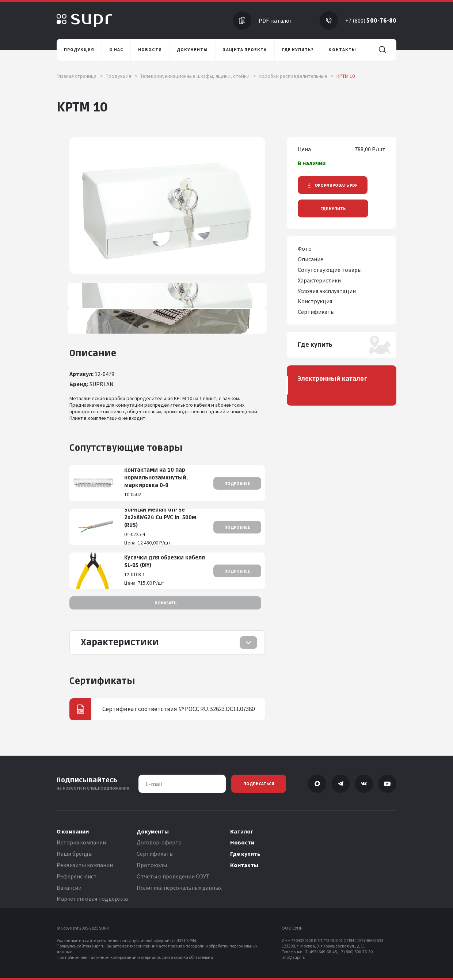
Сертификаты (155, 854)
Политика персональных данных (179, 888)
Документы (153, 831)
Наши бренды (75, 854)
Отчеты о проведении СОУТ (173, 876)
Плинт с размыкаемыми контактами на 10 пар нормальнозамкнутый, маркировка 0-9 (158, 474)
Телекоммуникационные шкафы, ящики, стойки (198, 76)
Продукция (122, 76)
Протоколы (152, 865)
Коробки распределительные (296, 76)
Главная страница (80, 76)
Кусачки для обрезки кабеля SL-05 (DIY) (165, 562)
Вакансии (69, 888)
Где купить (333, 208)
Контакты (244, 865)
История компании (81, 842)
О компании (73, 831)
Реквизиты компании (85, 865)
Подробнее (237, 483)
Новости (242, 842)
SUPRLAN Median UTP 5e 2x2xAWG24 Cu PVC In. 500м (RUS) (160, 518)
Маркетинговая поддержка (92, 899)
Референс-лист (77, 876)
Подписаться (259, 784)
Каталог (242, 831)
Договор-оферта (159, 842)
